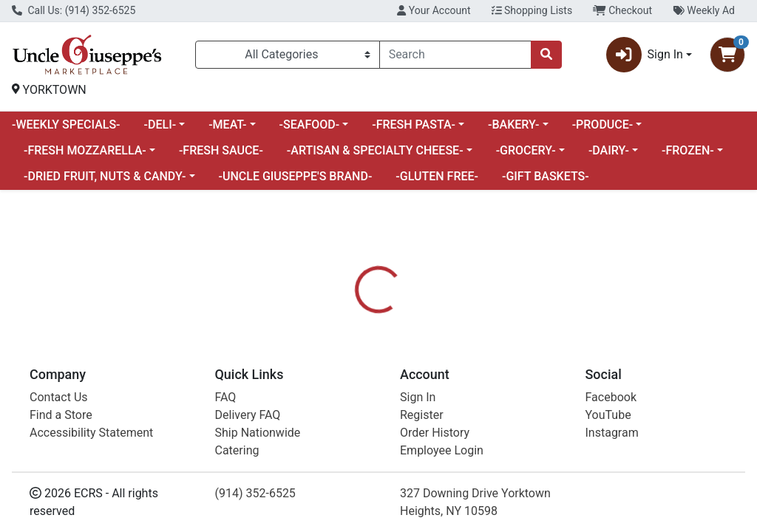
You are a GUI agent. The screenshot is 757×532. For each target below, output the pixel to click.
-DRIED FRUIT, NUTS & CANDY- (105, 176)
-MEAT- (227, 125)
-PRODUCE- (603, 125)
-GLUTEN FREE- (437, 176)
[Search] (455, 55)
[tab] (356, 379)
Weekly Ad (704, 10)
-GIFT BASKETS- (546, 176)
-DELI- (160, 125)
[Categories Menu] (288, 55)
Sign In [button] (645, 55)
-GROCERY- (526, 150)
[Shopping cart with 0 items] (727, 55)
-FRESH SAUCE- (221, 150)
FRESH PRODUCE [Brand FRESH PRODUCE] (506, 466)
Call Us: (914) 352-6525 (74, 10)
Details (356, 379)
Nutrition (417, 379)
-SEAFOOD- (310, 125)
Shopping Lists (532, 10)
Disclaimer (488, 379)
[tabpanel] (536, 457)
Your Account (434, 10)
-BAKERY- (514, 125)
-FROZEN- (688, 150)
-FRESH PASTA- (414, 125)
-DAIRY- (609, 150)
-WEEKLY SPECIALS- (66, 125)
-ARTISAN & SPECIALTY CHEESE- (375, 150)
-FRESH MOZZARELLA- (85, 150)
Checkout (622, 10)
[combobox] (455, 55)
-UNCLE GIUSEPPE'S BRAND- (296, 176)
